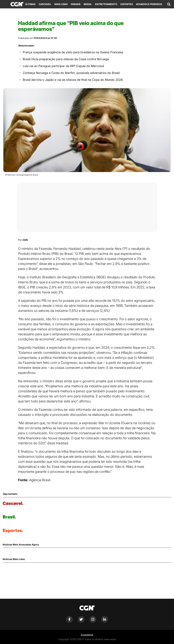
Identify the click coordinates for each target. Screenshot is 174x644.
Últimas (30, 4)
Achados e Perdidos (149, 4)
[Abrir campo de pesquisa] (169, 4)
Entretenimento (106, 4)
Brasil (88, 4)
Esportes (127, 4)
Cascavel (45, 4)
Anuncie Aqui (128, 9)
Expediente (87, 635)
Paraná (76, 4)
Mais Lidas (61, 4)
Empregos (58, 9)
